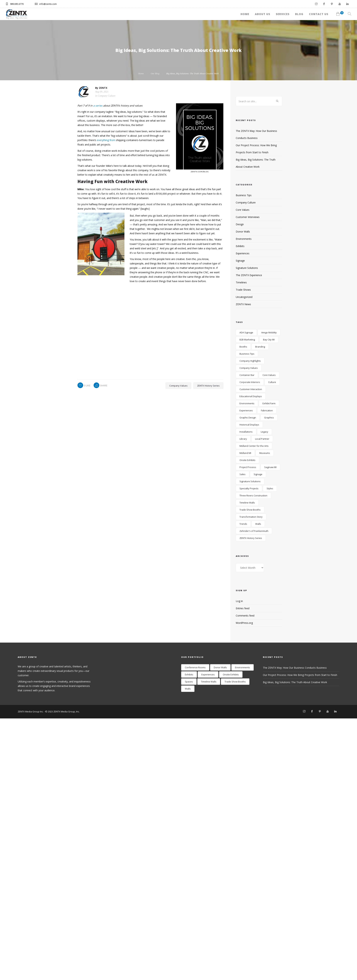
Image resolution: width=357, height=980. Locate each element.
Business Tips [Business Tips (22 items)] (247, 354)
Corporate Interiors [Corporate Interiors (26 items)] (250, 382)
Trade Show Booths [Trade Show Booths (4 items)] (250, 510)
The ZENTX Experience (249, 275)
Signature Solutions (247, 268)
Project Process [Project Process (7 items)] (248, 467)
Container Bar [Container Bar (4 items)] (247, 375)
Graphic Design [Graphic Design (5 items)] (248, 418)
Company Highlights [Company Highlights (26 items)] (250, 361)
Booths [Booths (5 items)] (243, 347)
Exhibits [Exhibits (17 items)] (189, 674)
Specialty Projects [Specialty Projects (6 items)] (249, 488)
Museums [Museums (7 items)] (265, 453)
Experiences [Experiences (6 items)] (246, 410)
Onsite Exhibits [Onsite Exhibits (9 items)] (231, 674)
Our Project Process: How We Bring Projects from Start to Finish (300, 675)
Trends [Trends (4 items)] (243, 524)
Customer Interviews (248, 217)
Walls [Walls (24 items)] (188, 689)
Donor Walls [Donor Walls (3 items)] (220, 667)
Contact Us (306, 13)
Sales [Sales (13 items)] (242, 474)
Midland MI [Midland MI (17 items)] (245, 453)
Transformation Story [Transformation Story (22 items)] (251, 517)
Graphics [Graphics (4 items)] (269, 418)
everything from (106, 140)
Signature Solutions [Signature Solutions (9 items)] (250, 481)
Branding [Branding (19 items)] (260, 347)
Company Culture (106, 96)
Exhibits (240, 246)
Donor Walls (243, 232)
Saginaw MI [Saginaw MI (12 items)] (270, 467)
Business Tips (244, 195)
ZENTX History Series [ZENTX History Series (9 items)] (251, 538)
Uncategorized (244, 297)
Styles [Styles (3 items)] (270, 488)
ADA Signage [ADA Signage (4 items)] (246, 332)
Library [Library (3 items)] (243, 439)
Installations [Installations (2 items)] (246, 432)
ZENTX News (243, 304)
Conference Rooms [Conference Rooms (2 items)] (195, 667)
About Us (225, 13)
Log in (239, 601)
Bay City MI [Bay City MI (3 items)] (269, 340)
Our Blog (155, 73)
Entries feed (243, 608)
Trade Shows (243, 290)
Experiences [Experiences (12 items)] (208, 674)
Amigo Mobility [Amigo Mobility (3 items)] (269, 332)
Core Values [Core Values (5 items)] (269, 375)
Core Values (243, 210)
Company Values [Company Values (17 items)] (249, 368)
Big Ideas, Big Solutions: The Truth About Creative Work (295, 682)
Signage (240, 261)
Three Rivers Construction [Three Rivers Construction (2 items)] (253, 495)
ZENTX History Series (208, 386)
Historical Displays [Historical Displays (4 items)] (249, 425)
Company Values (178, 386)
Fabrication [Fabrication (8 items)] (267, 410)
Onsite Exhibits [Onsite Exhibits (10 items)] (247, 460)
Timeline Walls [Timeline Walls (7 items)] (209, 682)
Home (200, 13)
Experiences (243, 253)
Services (254, 13)
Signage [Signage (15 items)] (258, 474)
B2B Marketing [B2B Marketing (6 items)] (247, 340)
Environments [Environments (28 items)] (247, 403)
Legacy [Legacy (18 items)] (264, 432)
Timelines (241, 282)
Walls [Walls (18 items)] (258, 524)
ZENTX (103, 88)
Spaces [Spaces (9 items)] (189, 682)
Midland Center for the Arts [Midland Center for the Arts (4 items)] (254, 446)
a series (98, 106)
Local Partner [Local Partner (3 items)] (262, 439)
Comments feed (245, 616)
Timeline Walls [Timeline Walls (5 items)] (247, 503)
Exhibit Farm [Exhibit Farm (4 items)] (269, 403)
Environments (244, 239)
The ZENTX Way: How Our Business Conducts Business (295, 668)
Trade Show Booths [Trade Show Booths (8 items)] (235, 682)
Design (240, 224)
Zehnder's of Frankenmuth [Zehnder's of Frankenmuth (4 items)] (254, 531)
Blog (278, 13)
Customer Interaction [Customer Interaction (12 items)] (251, 389)
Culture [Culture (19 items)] (272, 382)
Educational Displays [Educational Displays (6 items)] (251, 396)
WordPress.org (244, 623)
